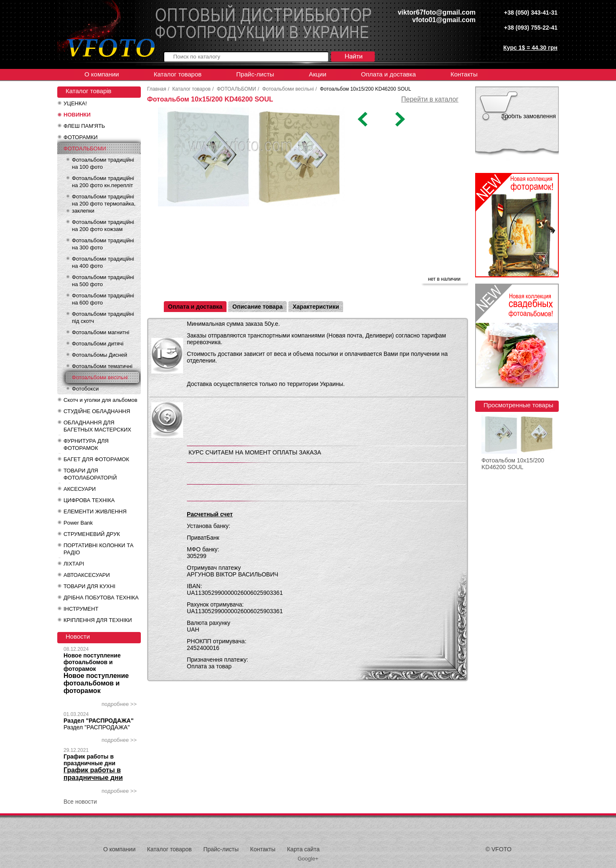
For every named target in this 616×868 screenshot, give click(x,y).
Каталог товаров (178, 74)
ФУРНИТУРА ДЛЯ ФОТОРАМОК (86, 444)
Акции (318, 74)
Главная (157, 89)
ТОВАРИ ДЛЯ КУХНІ (89, 586)
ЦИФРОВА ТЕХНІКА (89, 500)
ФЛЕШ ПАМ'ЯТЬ (84, 126)
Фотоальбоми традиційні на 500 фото (103, 281)
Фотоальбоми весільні (100, 377)
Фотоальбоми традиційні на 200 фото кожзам (103, 226)
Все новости (80, 802)
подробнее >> (119, 704)
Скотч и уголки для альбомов (101, 400)
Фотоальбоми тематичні (102, 366)
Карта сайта (303, 849)
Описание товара (257, 307)
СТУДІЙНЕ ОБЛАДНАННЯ (97, 411)
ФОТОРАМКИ (81, 137)
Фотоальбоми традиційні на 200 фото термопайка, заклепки (104, 204)
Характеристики (316, 307)
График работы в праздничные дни (89, 760)
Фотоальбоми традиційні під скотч (103, 317)
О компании (102, 74)
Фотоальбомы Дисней (99, 355)
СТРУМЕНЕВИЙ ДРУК (92, 534)
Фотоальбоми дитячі (98, 344)
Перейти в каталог (430, 99)
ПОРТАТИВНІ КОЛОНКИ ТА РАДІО (98, 549)
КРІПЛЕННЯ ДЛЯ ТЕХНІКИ (98, 620)
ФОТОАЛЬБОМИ (85, 148)
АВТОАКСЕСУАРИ (87, 575)
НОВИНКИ (77, 115)
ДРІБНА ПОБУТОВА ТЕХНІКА (101, 598)
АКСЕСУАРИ (80, 489)
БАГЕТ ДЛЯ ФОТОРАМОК (96, 459)
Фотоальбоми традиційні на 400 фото (103, 262)
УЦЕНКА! (75, 103)
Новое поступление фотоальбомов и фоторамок (92, 662)
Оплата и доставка (388, 74)
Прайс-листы (255, 74)
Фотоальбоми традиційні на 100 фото (103, 163)
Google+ (308, 859)
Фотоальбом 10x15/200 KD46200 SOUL (513, 464)
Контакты (464, 74)
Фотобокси (85, 389)
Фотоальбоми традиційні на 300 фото (103, 244)
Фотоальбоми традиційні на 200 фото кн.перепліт (103, 182)
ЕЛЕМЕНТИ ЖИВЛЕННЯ (95, 511)
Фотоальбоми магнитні (101, 332)
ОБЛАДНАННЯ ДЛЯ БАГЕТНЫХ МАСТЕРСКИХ (97, 426)
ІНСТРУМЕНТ (81, 609)
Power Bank (78, 523)
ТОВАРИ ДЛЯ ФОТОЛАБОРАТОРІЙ (90, 474)
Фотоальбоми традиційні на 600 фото (103, 299)
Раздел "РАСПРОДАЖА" (99, 721)
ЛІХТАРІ (74, 564)
